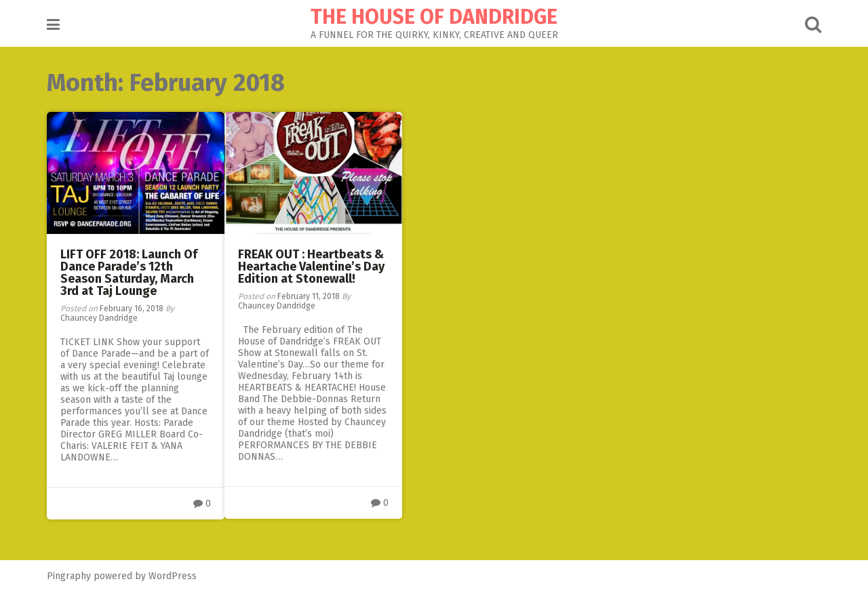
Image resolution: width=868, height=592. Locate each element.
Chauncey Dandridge (99, 318)
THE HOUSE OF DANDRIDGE (434, 17)
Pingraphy (69, 576)
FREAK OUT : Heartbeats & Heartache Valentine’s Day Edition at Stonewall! (311, 267)
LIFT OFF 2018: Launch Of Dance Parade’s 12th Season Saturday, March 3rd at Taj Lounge (129, 273)
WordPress (173, 576)
